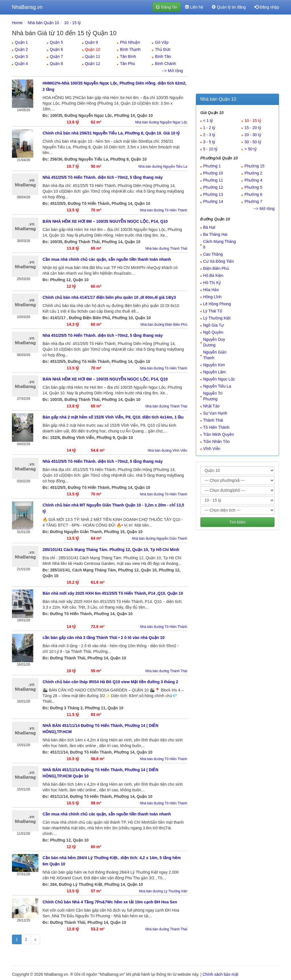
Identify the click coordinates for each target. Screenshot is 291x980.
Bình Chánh (165, 64)
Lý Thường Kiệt (217, 318)
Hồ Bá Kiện (213, 276)
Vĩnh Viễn (212, 449)
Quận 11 (93, 56)
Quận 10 (93, 49)
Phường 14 (213, 201)
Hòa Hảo (211, 290)
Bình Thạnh (130, 49)
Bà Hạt (209, 227)
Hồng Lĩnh (212, 297)
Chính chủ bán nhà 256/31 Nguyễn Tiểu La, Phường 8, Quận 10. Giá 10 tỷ (111, 133)
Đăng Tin (167, 7)
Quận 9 (92, 42)
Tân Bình (128, 56)
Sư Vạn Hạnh (215, 413)
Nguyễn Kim (214, 365)
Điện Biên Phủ (216, 268)
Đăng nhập (267, 7)
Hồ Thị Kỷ (212, 283)
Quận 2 (21, 49)
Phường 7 (253, 201)
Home (17, 23)
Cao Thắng (213, 254)
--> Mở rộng (172, 71)
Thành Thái (213, 420)
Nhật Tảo (211, 406)
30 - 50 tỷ (253, 142)
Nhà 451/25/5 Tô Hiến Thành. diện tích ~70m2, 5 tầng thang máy (103, 177)
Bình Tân (163, 56)
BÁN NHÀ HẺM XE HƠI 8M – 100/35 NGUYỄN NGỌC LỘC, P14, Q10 (105, 221)
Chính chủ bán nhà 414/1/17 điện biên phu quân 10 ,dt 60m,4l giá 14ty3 (109, 297)
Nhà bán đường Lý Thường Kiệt (163, 891)
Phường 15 (254, 166)
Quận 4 (21, 64)
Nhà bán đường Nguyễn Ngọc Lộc (161, 122)
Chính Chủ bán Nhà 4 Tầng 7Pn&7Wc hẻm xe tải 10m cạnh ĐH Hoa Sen (110, 902)
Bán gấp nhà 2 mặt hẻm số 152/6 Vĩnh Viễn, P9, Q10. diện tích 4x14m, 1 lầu (113, 417)
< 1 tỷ (208, 121)
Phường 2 (253, 173)
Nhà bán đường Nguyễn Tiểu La (163, 167)
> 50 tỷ (250, 149)
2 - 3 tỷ (209, 135)
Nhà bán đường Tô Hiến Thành (163, 210)
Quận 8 (56, 64)
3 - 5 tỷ (209, 142)
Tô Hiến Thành (216, 427)
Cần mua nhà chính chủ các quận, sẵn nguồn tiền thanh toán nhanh (107, 259)
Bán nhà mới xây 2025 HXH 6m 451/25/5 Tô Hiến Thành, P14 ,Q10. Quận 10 (113, 593)
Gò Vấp (162, 42)
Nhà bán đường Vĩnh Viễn (167, 451)
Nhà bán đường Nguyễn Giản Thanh (160, 539)
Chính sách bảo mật (221, 974)
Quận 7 (56, 56)
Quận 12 (93, 64)
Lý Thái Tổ (213, 311)
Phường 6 (253, 194)
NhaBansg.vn (27, 7)
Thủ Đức (163, 49)
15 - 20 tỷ (253, 128)
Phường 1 (212, 166)
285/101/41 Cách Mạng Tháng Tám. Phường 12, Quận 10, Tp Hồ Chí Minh (111, 550)
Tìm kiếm (237, 522)
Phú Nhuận (130, 42)
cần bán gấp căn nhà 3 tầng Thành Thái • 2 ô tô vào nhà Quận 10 (104, 638)
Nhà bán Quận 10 (43, 23)
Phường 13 (213, 194)
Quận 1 (21, 42)
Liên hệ (194, 7)
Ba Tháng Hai (215, 234)
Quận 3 (21, 56)
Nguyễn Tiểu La (217, 386)
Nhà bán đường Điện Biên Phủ (164, 325)
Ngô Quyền (213, 332)
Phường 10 (213, 173)
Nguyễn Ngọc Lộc (219, 379)
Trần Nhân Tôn (217, 441)
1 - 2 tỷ (209, 128)
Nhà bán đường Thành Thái (166, 249)
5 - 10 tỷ (210, 149)
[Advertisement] (237, 55)
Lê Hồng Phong (217, 304)
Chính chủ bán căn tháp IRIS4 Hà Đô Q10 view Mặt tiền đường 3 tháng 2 (110, 682)
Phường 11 (213, 180)
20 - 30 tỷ (253, 135)
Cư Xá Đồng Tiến (219, 261)
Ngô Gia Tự (214, 325)
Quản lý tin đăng (229, 7)
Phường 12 (213, 187)
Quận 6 (56, 49)
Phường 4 (253, 180)
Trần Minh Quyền (219, 434)
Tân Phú (127, 64)
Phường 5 (253, 187)
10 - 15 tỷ (72, 23)
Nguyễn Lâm (215, 372)
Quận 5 (56, 42)
